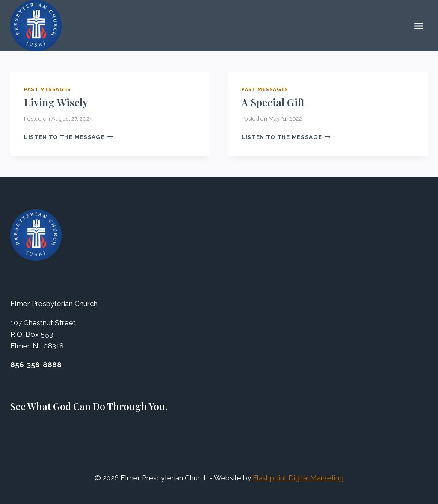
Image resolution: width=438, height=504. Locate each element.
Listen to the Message (69, 137)
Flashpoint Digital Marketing (298, 478)
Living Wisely (56, 102)
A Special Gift (273, 102)
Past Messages (47, 89)
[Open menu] (419, 26)
